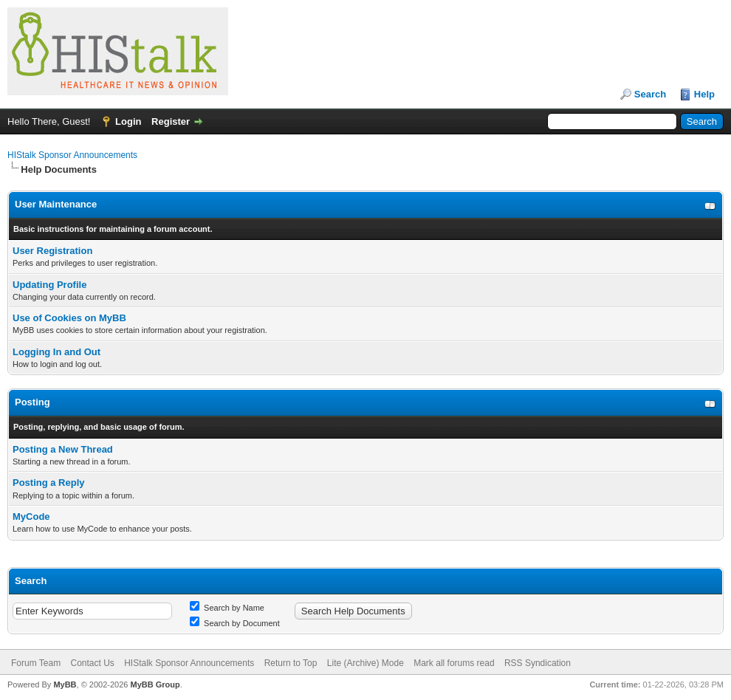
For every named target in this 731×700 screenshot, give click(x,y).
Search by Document (235, 623)
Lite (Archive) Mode (365, 663)
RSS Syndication (538, 663)
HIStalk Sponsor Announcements (72, 155)
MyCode (31, 517)
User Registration (52, 251)
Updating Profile (49, 285)
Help (704, 94)
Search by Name (227, 608)
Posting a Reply (49, 483)
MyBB (65, 684)
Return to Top (291, 663)
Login (128, 121)
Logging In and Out (56, 352)
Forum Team (36, 663)
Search (650, 94)
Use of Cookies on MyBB (69, 318)
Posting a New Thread (63, 449)
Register (171, 121)
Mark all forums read (454, 663)
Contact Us (92, 663)
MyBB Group (155, 684)
